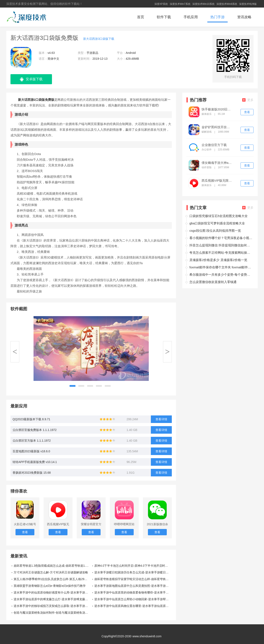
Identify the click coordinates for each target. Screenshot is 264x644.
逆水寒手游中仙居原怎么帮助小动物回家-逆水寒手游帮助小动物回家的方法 (133, 599)
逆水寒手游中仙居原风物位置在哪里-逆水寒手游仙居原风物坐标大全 (133, 606)
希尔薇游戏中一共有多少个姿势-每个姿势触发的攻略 (221, 275)
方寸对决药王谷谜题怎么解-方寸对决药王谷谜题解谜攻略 (51, 572)
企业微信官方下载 (214, 145)
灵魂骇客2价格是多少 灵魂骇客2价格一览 (218, 260)
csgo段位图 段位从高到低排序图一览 (215, 231)
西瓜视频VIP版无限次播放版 (217, 181)
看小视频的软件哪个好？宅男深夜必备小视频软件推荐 (221, 238)
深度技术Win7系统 (180, 4)
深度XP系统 (161, 4)
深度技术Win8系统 (227, 4)
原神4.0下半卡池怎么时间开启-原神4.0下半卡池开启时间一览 (133, 566)
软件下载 (164, 17)
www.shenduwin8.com (147, 636)
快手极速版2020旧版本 (217, 109)
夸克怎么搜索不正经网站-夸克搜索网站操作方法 (221, 253)
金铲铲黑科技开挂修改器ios (217, 127)
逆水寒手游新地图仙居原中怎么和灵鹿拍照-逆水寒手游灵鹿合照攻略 (133, 586)
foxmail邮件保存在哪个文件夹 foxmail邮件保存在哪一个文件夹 (221, 267)
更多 (248, 100)
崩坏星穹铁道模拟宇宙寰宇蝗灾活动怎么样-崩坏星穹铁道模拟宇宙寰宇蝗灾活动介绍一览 (133, 579)
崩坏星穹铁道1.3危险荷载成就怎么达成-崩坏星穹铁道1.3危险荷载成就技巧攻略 (52, 566)
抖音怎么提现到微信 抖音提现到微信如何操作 (221, 245)
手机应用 (191, 17)
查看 (247, 112)
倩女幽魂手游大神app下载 (217, 163)
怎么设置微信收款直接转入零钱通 (213, 282)
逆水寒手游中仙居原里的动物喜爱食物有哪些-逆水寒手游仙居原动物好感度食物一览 (133, 592)
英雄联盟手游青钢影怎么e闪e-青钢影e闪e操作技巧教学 (50, 586)
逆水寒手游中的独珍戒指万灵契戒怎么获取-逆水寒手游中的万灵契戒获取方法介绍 (52, 606)
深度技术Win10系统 (203, 4)
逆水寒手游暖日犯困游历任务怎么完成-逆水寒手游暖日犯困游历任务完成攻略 (133, 572)
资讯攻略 (244, 17)
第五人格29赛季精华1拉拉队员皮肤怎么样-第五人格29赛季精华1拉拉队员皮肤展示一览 (52, 579)
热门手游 (217, 17)
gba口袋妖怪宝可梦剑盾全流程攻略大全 (217, 223)
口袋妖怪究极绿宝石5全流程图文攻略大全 (219, 216)
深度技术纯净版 (248, 4)
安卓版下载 (31, 79)
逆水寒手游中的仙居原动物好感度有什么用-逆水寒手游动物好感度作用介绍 (52, 592)
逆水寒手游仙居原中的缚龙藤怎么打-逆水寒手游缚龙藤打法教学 (52, 599)
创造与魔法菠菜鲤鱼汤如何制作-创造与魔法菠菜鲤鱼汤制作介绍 (52, 613)
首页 (141, 17)
